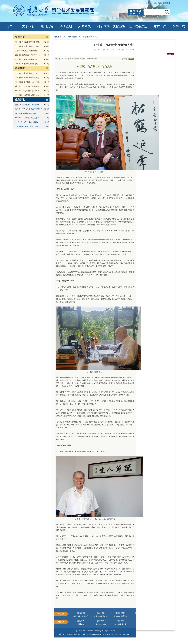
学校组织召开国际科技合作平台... (28, 126)
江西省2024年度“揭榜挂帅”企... (27, 59)
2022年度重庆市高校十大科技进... (28, 78)
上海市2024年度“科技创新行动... (27, 64)
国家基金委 (160, 613)
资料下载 (179, 26)
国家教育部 (81, 613)
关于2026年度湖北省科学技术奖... (28, 73)
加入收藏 (158, 3)
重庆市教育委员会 (121, 616)
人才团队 (85, 26)
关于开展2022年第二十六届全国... (28, 82)
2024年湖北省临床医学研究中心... (28, 55)
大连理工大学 (140, 624)
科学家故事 (87, 37)
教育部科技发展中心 (81, 616)
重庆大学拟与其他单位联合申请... (28, 86)
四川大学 (81, 624)
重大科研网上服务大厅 (160, 616)
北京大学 (121, 621)
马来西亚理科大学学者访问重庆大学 (29, 109)
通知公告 (47, 26)
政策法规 (141, 26)
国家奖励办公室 (140, 613)
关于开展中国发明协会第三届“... (27, 95)
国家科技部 (101, 613)
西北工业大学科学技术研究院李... (28, 105)
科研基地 (66, 26)
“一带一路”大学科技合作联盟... (27, 122)
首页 (9, 26)
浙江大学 (140, 621)
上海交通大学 (160, 621)
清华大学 (101, 621)
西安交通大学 (160, 624)
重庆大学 (81, 621)
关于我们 (28, 26)
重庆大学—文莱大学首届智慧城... (28, 118)
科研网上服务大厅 (136, 12)
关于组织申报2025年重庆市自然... (28, 42)
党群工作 (160, 26)
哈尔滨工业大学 (121, 624)
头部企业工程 (122, 26)
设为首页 (149, 3)
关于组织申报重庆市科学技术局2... (28, 46)
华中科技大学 (101, 624)
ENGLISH (166, 3)
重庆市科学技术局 (101, 616)
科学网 (140, 616)
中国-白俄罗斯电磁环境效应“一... (27, 113)
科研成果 (103, 26)
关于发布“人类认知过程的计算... (27, 51)
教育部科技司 (121, 613)
